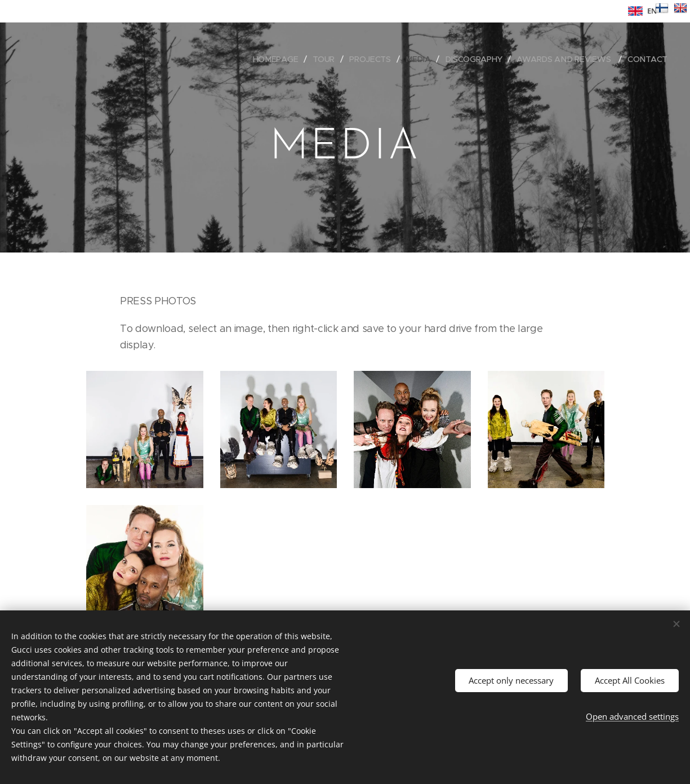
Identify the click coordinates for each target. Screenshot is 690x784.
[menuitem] (279, 59)
